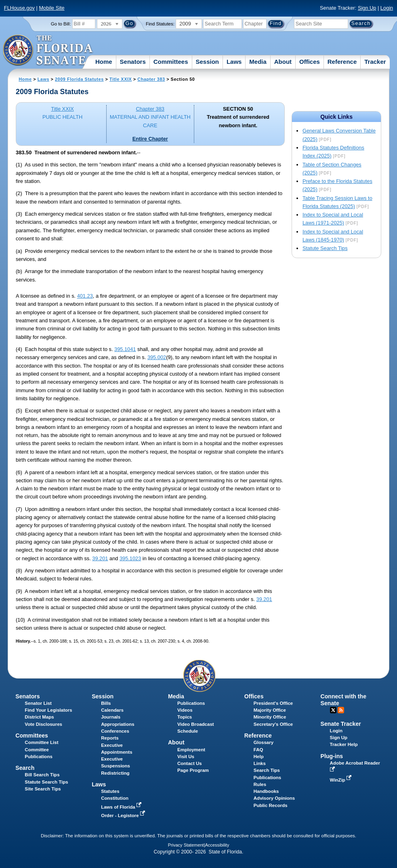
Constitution (115, 798)
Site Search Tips (43, 789)
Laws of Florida (122, 807)
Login (387, 8)
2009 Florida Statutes (79, 79)
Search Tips (267, 770)
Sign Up (367, 8)
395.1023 (130, 558)
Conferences (115, 731)
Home (104, 62)
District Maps (39, 717)
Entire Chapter (150, 139)
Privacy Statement (186, 845)
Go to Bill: (61, 24)
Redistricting (115, 773)
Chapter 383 (151, 79)
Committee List (41, 742)
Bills (106, 703)
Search (25, 768)
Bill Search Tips (42, 775)
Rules (260, 784)
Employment (191, 750)
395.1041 (125, 349)
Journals (111, 717)
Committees (171, 62)
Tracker (375, 62)
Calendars (112, 710)
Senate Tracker (341, 724)
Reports (110, 738)
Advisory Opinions (274, 798)
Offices (310, 62)
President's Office (273, 703)
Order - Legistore (124, 815)
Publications (191, 703)
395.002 (157, 357)
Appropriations (118, 724)
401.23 (85, 296)
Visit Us (186, 757)
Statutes (110, 791)
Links (260, 763)
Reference (342, 62)
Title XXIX (121, 79)
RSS (341, 710)
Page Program (193, 770)
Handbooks (266, 791)
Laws (234, 62)
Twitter (333, 710)
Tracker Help (344, 744)
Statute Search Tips (325, 248)
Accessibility (217, 845)
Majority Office (270, 710)
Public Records (271, 805)
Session (207, 62)
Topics (185, 717)
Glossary (264, 742)
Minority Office (270, 717)
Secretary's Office (273, 724)
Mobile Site (51, 8)
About (283, 62)
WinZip (341, 780)
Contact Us (190, 763)
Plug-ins (332, 756)
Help (259, 757)
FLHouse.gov (19, 8)
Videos (185, 710)
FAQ (258, 750)
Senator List (38, 703)
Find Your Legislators (48, 710)
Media (258, 62)
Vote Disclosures (43, 724)
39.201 (100, 558)
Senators (133, 62)
